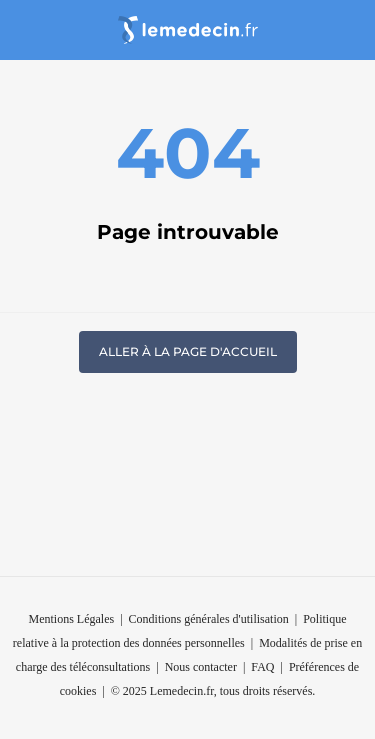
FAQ (262, 667)
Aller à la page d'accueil (188, 351)
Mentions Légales (72, 619)
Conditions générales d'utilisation (209, 619)
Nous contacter (201, 667)
